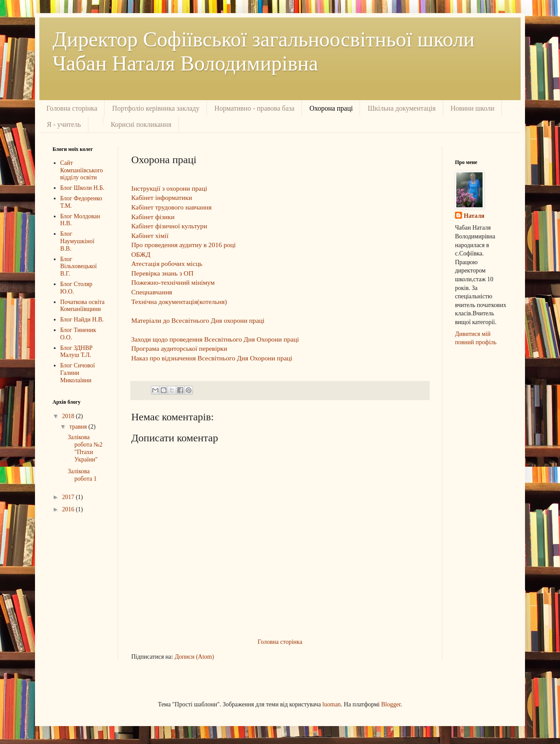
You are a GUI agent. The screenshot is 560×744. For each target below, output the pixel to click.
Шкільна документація (401, 108)
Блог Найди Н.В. (82, 320)
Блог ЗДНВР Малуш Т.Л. (77, 352)
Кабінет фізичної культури (169, 226)
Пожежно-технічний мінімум (173, 282)
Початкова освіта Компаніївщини (83, 306)
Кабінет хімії (150, 236)
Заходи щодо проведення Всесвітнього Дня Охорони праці (215, 339)
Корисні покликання (141, 124)
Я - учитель (64, 124)
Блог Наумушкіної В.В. (77, 241)
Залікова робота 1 (82, 475)
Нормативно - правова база (254, 108)
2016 (69, 509)
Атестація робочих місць (167, 264)
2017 (69, 497)
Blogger (391, 704)
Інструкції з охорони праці (169, 188)
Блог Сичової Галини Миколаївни (78, 373)
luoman (332, 704)
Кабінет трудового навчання (171, 207)
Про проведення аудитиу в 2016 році (184, 245)
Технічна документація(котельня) (179, 302)
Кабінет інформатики (162, 197)
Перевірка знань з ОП (162, 273)
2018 (69, 416)
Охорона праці (331, 108)
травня (79, 427)
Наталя (474, 216)
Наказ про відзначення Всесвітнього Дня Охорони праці (212, 358)
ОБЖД (141, 254)
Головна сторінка (72, 108)
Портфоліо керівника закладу (156, 108)
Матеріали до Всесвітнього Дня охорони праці (198, 320)
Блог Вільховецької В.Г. (79, 267)
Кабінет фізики (153, 217)
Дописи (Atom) (194, 657)
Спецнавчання (152, 292)
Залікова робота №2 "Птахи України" (85, 448)
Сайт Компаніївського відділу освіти (82, 170)
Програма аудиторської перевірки (179, 348)
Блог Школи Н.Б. (82, 188)
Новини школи (472, 108)
